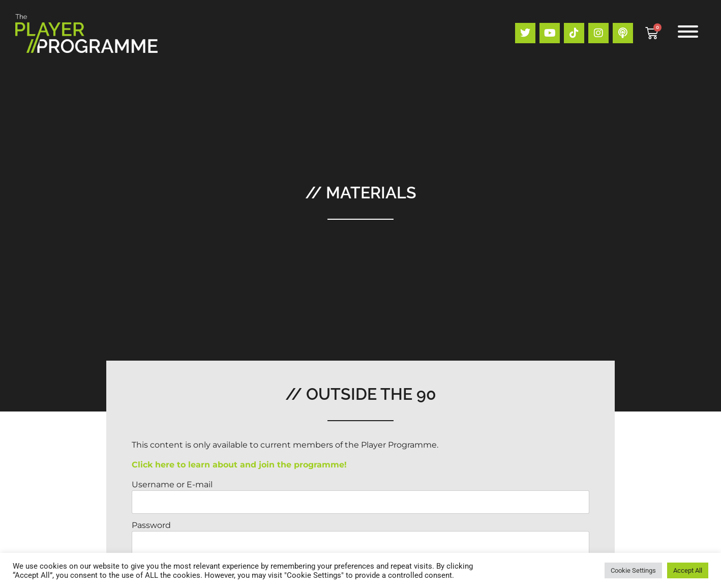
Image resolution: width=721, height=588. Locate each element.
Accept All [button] (688, 570)
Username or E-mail (172, 484)
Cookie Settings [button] (633, 570)
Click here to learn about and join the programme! (239, 465)
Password (151, 525)
